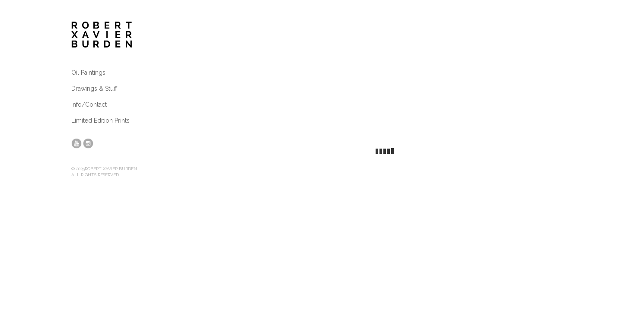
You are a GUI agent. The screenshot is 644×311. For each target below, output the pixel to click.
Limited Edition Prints (100, 121)
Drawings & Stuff (94, 89)
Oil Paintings (88, 73)
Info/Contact (89, 105)
